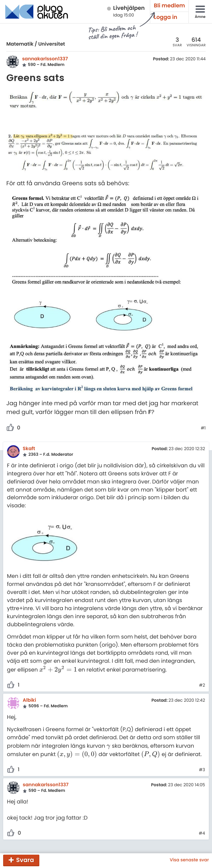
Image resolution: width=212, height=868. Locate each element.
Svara (25, 860)
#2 (202, 686)
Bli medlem (169, 6)
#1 (203, 428)
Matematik (20, 44)
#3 (202, 770)
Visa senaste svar (189, 860)
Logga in (165, 17)
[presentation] (58, 670)
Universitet (52, 44)
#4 (202, 834)
